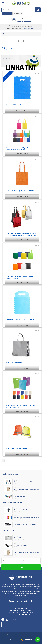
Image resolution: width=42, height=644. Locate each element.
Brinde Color (9, 624)
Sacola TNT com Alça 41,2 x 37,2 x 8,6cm (20, 191)
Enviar (21, 567)
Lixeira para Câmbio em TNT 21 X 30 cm (20, 319)
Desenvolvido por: (15, 640)
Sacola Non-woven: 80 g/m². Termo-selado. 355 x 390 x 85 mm (21, 406)
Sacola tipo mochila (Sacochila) (17, 448)
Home (6, 34)
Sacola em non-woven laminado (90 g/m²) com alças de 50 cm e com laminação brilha (21, 234)
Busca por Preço (18, 14)
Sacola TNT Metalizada (14, 362)
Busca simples (7, 14)
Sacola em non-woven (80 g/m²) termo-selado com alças (20, 277)
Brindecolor (13, 635)
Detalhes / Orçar (22, 111)
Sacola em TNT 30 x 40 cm (15, 105)
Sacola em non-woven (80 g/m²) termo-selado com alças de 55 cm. (20, 149)
